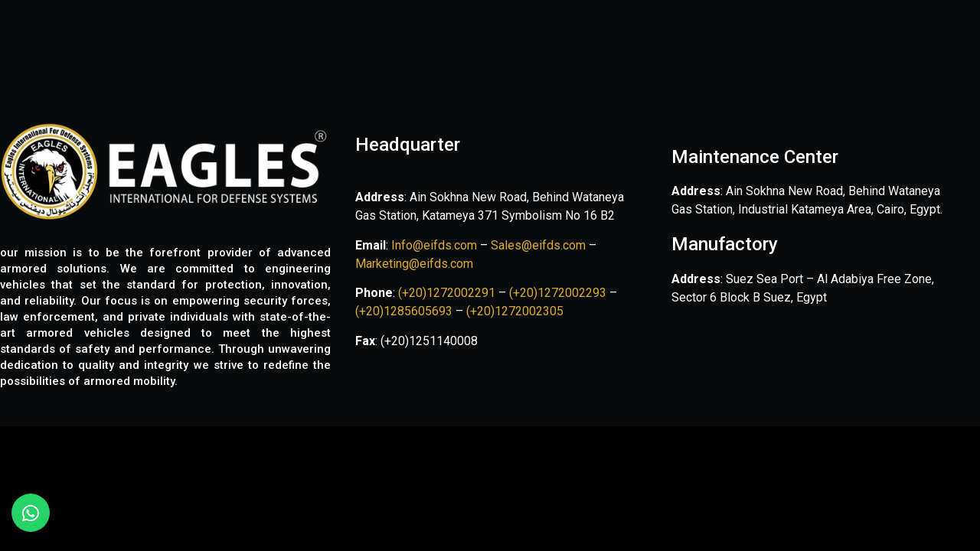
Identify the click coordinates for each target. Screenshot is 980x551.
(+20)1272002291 (448, 293)
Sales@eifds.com (538, 245)
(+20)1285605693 (404, 311)
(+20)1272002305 (515, 311)
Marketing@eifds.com (414, 264)
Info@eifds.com (433, 245)
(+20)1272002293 (559, 293)
